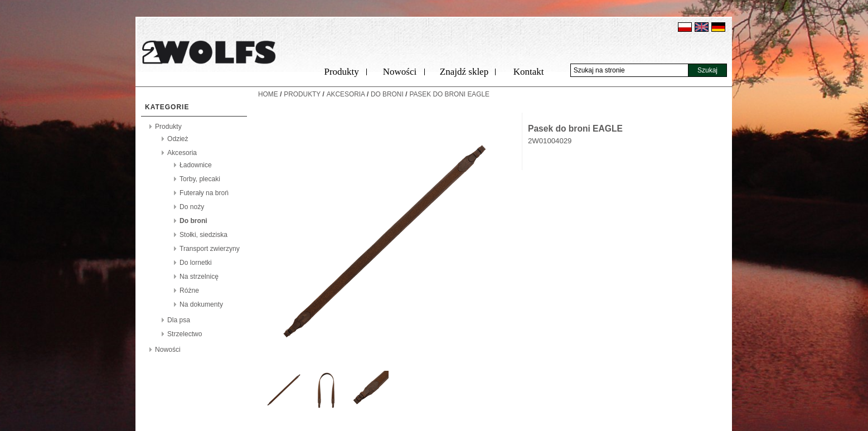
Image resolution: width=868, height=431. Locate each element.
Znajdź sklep (464, 72)
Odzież (178, 139)
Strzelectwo (185, 334)
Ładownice (196, 165)
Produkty (341, 72)
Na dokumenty (201, 304)
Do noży (192, 207)
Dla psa (179, 320)
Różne (189, 290)
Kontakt (529, 72)
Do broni (193, 221)
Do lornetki (196, 263)
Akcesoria (182, 153)
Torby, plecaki (200, 179)
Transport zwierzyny (210, 249)
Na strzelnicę (199, 277)
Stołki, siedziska (203, 235)
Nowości (400, 72)
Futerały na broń (204, 193)
